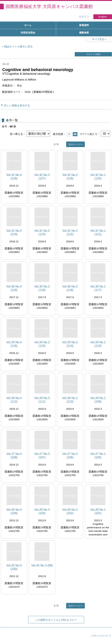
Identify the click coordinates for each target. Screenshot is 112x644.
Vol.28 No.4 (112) (14, 400)
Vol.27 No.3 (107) (42, 456)
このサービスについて (101, 636)
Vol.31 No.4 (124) (14, 232)
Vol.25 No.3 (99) (42, 565)
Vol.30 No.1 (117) (98, 288)
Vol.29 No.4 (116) (14, 344)
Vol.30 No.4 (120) (14, 288)
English (103, 17)
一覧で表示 (69, 134)
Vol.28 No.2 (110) (70, 400)
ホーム (28, 25)
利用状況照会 (28, 33)
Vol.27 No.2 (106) (70, 456)
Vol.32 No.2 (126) (70, 177)
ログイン (84, 17)
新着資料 (84, 25)
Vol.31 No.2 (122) (70, 232)
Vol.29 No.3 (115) (42, 344)
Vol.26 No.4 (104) (14, 511)
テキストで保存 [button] (93, 54)
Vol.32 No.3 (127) (42, 177)
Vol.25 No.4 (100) (14, 567)
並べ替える (16, 134)
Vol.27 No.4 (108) (14, 456)
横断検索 (84, 33)
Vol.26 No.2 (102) (70, 511)
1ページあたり (89, 134)
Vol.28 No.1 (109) (98, 400)
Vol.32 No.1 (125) (98, 177)
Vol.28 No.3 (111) (42, 400)
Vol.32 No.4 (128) (14, 177)
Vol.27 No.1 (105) (98, 456)
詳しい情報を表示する (17, 105)
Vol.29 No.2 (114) (70, 344)
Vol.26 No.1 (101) (98, 511)
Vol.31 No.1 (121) (98, 232)
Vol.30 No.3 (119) (42, 288)
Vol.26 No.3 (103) (42, 511)
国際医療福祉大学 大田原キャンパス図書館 (49, 6)
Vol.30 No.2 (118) (70, 288)
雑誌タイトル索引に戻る (18, 46)
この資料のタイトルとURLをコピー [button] (56, 620)
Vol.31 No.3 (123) (42, 232)
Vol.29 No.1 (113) (98, 344)
